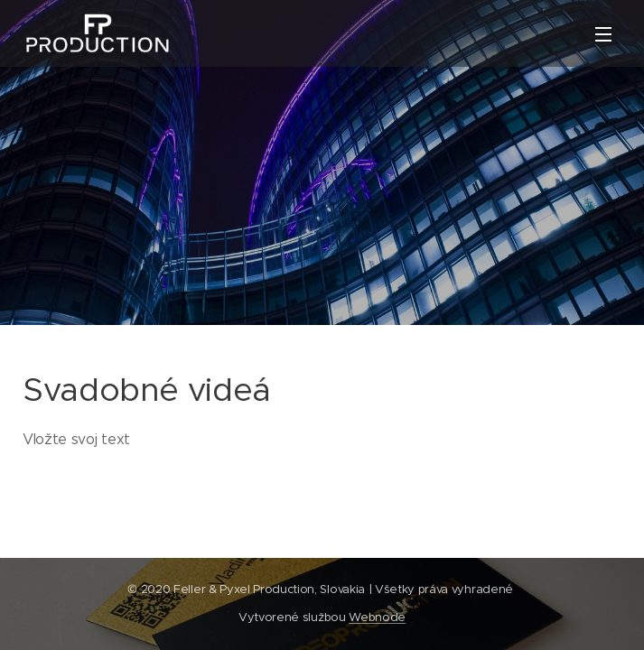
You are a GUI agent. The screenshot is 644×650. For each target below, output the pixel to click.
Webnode (377, 617)
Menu (603, 34)
